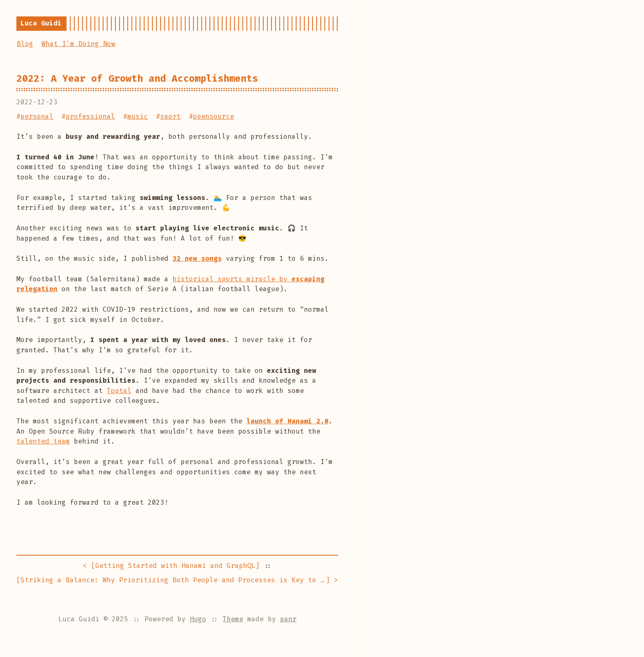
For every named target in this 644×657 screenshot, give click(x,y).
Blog (25, 44)
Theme (233, 619)
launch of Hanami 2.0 (287, 421)
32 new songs (197, 258)
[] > (177, 580)
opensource (214, 116)
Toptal (119, 391)
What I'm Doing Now (78, 44)
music (138, 116)
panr (288, 619)
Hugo (198, 619)
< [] (171, 566)
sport (170, 116)
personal (37, 116)
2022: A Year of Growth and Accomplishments (137, 78)
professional (90, 116)
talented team (43, 441)
